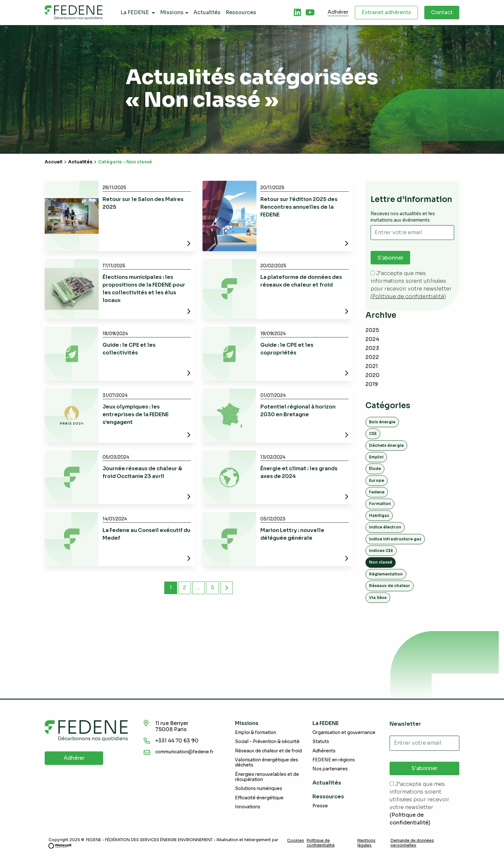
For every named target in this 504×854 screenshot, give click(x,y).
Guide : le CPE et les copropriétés (287, 349)
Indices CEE (381, 551)
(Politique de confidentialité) (408, 297)
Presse (320, 806)
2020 (373, 375)
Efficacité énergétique (259, 798)
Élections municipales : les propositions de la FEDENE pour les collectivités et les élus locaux (144, 289)
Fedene (377, 492)
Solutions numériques (259, 789)
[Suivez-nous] (297, 13)
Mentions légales (366, 843)
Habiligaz (379, 515)
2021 (372, 366)
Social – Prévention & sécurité (267, 742)
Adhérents (324, 751)
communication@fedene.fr (184, 752)
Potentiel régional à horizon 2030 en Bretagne (298, 411)
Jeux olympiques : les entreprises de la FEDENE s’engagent (136, 414)
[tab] (297, 13)
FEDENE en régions (334, 760)
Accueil (54, 162)
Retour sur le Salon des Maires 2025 (143, 203)
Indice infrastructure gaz (395, 539)
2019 (372, 384)
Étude (375, 468)
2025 (372, 330)
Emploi (376, 457)
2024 (372, 339)
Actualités (80, 162)
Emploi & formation (256, 733)
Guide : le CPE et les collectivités (129, 349)
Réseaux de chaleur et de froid (268, 751)
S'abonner (390, 258)
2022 (372, 357)
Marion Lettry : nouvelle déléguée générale (292, 534)
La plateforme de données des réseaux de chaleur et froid (301, 281)
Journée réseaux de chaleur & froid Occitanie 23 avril (142, 472)
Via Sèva (378, 597)
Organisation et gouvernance (344, 733)
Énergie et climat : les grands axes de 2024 (299, 472)
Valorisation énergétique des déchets (267, 762)
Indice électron (385, 527)
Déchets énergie (386, 445)
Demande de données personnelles (412, 843)
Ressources (328, 797)
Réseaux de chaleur (390, 586)
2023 (372, 348)
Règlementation (386, 574)
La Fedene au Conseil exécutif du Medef (146, 534)
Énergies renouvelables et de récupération (267, 777)
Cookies (296, 840)
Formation (380, 504)
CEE (373, 433)
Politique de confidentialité (321, 843)
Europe (377, 480)
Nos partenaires (330, 769)
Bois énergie (382, 422)
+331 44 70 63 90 (178, 741)
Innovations (248, 807)
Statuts (321, 742)
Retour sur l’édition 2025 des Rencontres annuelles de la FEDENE (299, 207)
